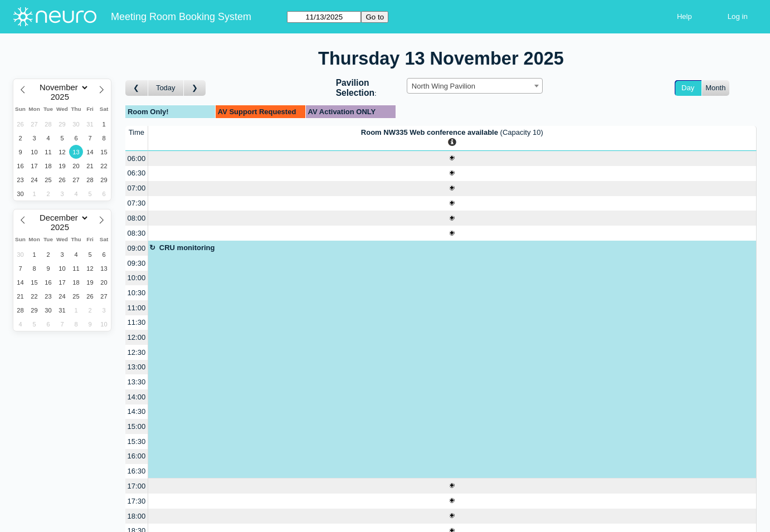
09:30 (137, 263)
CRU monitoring (187, 248)
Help (684, 16)
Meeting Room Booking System (181, 17)
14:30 (137, 411)
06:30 (137, 173)
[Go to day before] (137, 88)
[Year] (62, 97)
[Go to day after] (195, 88)
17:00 (137, 486)
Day (688, 88)
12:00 (137, 337)
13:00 (137, 367)
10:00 (137, 278)
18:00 (137, 516)
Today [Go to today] (166, 88)
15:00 (137, 426)
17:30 (137, 501)
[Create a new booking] (452, 158)
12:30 (137, 352)
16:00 (137, 456)
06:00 (137, 158)
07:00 (137, 188)
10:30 (137, 293)
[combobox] (475, 86)
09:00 (137, 248)
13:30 (137, 382)
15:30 (137, 441)
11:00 (137, 308)
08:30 (137, 233)
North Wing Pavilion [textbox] (444, 86)
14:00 (137, 397)
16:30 (137, 471)
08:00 (137, 218)
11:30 (137, 322)
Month (715, 88)
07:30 (137, 203)
